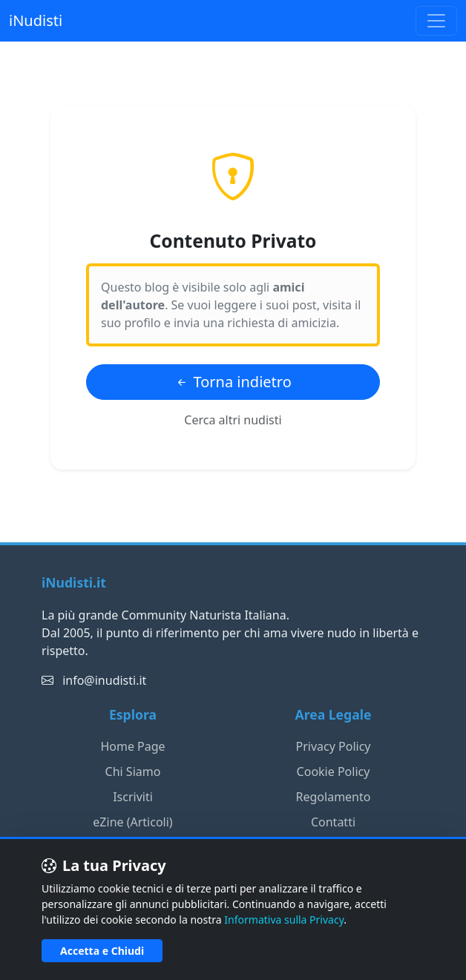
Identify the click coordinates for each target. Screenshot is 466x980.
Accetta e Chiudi (102, 951)
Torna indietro (233, 382)
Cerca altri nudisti (233, 420)
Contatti (333, 822)
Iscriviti (133, 797)
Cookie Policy (334, 772)
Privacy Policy (334, 746)
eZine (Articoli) (132, 822)
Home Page (132, 746)
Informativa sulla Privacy (284, 920)
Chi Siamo (133, 772)
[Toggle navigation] (436, 21)
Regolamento (334, 797)
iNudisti (36, 20)
